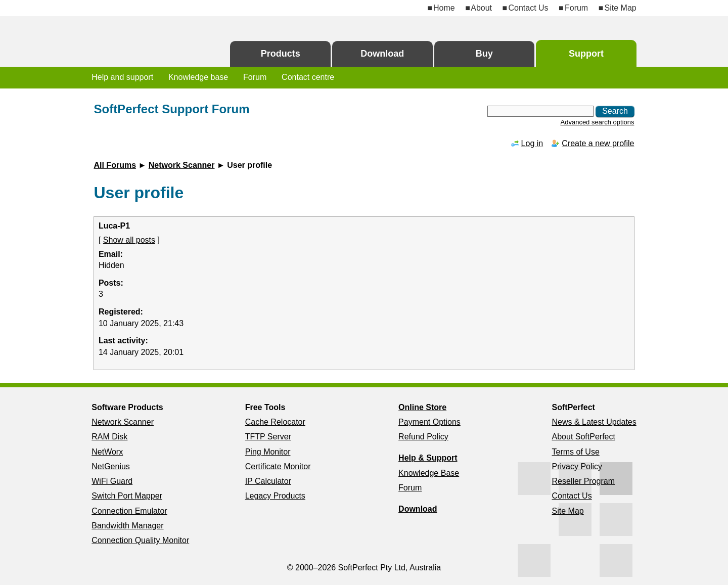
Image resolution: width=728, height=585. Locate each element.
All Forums (115, 165)
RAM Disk (109, 437)
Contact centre (308, 77)
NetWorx (107, 452)
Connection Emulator (129, 511)
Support (586, 54)
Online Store (422, 407)
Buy (484, 54)
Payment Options (429, 422)
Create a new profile (598, 143)
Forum (576, 8)
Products (281, 54)
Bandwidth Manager (127, 526)
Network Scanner (182, 165)
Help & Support (428, 458)
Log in (532, 143)
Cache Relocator (275, 422)
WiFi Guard (112, 481)
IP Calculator (268, 481)
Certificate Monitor (278, 466)
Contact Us (528, 8)
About (481, 8)
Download (382, 54)
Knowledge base (198, 77)
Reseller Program (583, 481)
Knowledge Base (429, 473)
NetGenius (111, 466)
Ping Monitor (268, 452)
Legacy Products (275, 496)
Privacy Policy (577, 466)
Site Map (621, 8)
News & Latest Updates (594, 422)
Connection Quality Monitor (140, 540)
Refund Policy (423, 437)
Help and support (122, 77)
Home (444, 8)
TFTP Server (268, 437)
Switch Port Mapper (127, 496)
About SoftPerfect (584, 437)
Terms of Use (576, 452)
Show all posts (129, 240)
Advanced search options (598, 122)
